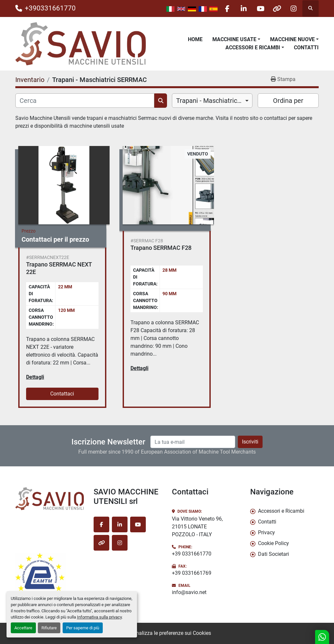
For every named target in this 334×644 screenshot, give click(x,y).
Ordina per (288, 101)
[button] (236, 40)
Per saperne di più (83, 628)
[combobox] (212, 101)
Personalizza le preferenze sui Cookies (167, 633)
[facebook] (227, 8)
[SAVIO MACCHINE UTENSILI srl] (50, 499)
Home (195, 39)
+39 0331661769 (192, 573)
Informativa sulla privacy (99, 617)
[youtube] (260, 8)
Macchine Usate (234, 39)
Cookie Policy (273, 543)
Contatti (306, 48)
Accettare (23, 628)
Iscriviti (250, 442)
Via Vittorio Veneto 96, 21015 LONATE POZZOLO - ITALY (197, 527)
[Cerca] (85, 101)
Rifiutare (49, 628)
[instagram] (294, 8)
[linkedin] (244, 8)
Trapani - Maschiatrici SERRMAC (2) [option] (212, 101)
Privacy (266, 532)
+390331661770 (50, 8)
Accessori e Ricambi (253, 48)
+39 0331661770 (192, 554)
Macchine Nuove (292, 39)
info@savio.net (189, 592)
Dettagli (35, 377)
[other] (277, 8)
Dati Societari (273, 554)
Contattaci (62, 394)
